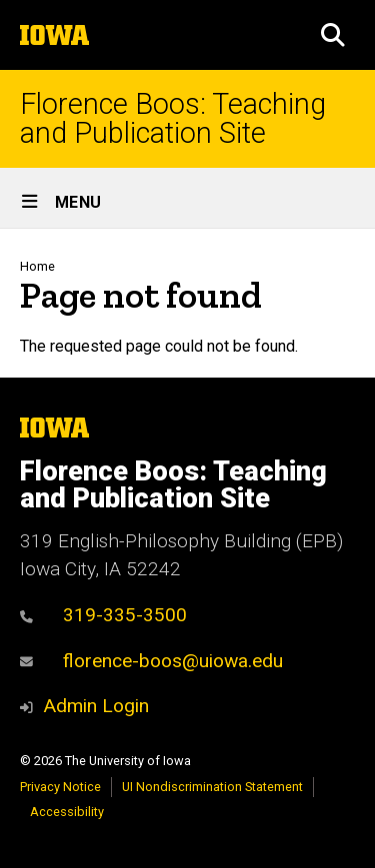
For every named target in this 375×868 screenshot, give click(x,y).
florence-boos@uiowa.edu (151, 661)
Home (37, 266)
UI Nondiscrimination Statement (212, 787)
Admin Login (96, 706)
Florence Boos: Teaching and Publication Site (173, 119)
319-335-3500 (103, 615)
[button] (333, 35)
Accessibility (67, 812)
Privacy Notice (60, 787)
